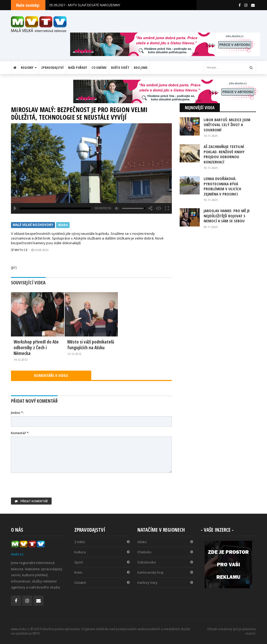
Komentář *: (20, 433)
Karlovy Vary (165, 582)
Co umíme (99, 68)
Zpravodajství (52, 68)
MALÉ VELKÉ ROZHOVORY (33, 225)
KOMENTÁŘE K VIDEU (51, 375)
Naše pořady (78, 68)
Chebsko (165, 552)
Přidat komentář (31, 501)
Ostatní (102, 582)
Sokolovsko (165, 562)
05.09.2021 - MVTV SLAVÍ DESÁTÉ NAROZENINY (85, 5)
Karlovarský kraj (165, 572)
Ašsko (63, 225)
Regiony (29, 68)
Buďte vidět (120, 68)
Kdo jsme (141, 68)
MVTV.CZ (19, 250)
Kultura (102, 552)
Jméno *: (17, 413)
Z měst (102, 542)
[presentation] (51, 487)
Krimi (102, 572)
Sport (102, 562)
